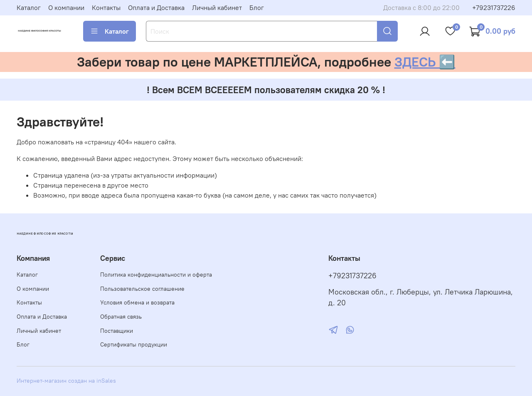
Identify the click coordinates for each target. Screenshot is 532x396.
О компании (66, 7)
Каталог (29, 7)
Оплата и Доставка (156, 7)
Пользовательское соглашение (142, 289)
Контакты (106, 7)
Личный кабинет (217, 7)
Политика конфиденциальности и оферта (156, 275)
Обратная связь (121, 317)
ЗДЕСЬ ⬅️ (425, 62)
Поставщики (117, 331)
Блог (257, 7)
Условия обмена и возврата (137, 302)
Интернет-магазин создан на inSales (66, 381)
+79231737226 (494, 7)
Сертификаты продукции (134, 344)
